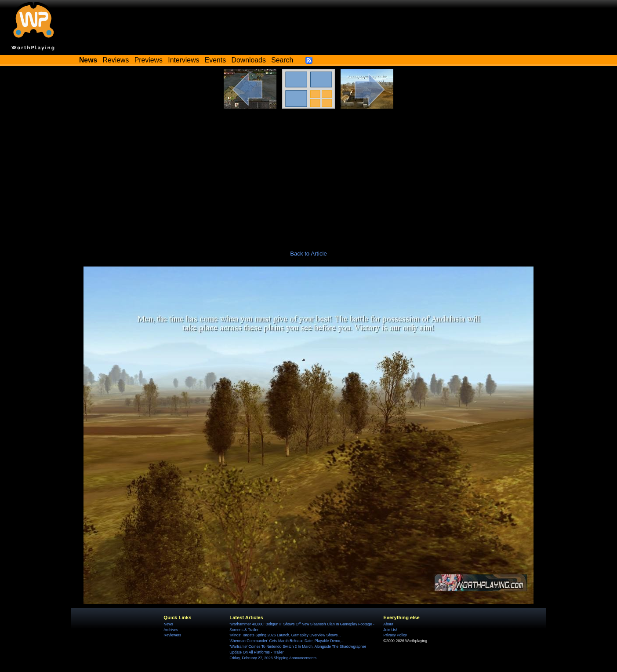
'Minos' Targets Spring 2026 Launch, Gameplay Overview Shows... (285, 635)
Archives (171, 630)
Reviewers (172, 635)
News (168, 624)
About (388, 624)
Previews (149, 60)
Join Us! (390, 630)
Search (282, 60)
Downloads (249, 60)
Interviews (183, 60)
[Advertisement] (308, 175)
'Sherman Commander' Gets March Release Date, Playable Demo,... (287, 641)
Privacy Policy (395, 635)
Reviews (116, 60)
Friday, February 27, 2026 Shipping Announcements (273, 658)
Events (215, 60)
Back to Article (308, 254)
